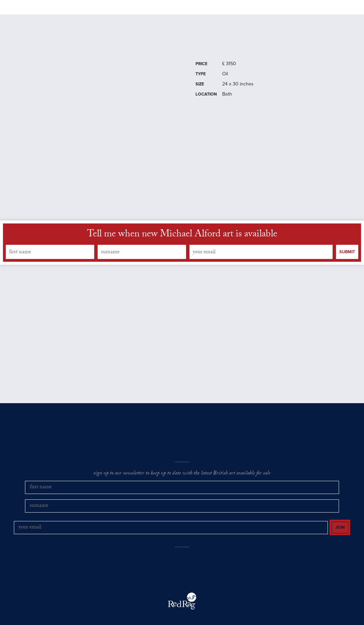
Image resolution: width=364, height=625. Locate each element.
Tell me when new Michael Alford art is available (182, 253)
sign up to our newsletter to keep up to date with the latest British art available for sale (182, 492)
